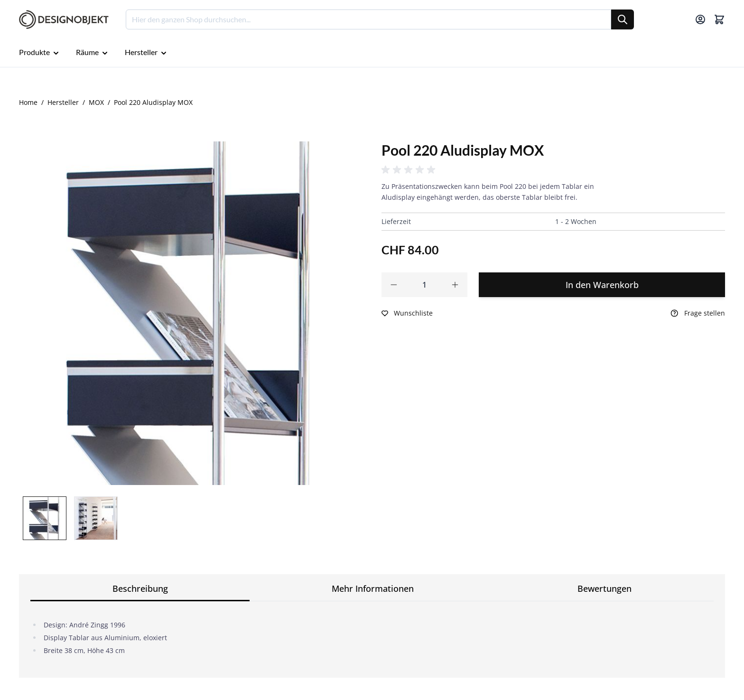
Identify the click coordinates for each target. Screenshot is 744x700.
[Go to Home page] (64, 20)
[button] (410, 170)
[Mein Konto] (700, 19)
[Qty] (424, 285)
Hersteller (63, 102)
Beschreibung (140, 588)
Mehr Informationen (373, 588)
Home (28, 102)
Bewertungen (604, 588)
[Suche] (623, 19)
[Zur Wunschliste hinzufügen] (407, 313)
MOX (96, 102)
